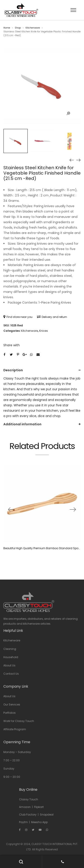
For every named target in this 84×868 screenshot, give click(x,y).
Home (7, 28)
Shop (18, 28)
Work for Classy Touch (19, 721)
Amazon (25, 807)
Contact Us (11, 674)
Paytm (23, 822)
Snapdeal (47, 815)
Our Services (12, 704)
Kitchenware (33, 28)
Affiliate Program (15, 729)
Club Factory (28, 815)
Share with (12, 345)
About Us (9, 665)
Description (13, 370)
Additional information (22, 424)
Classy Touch (29, 799)
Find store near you (18, 317)
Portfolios (10, 713)
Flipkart (39, 807)
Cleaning (10, 649)
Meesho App (39, 822)
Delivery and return (52, 317)
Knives (44, 331)
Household (11, 657)
